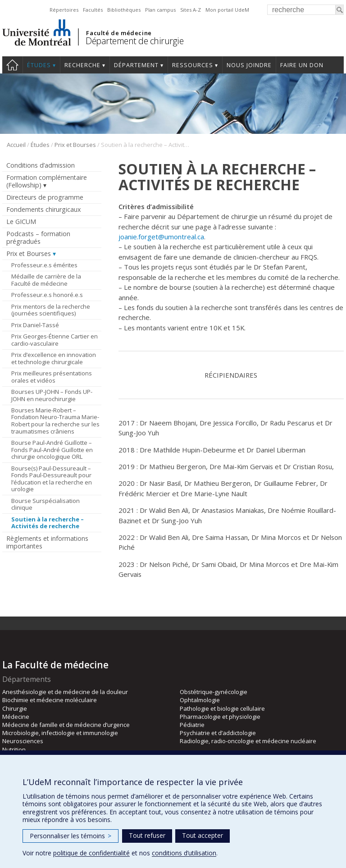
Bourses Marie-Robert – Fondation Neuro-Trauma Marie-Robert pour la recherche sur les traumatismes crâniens (55, 421)
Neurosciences (23, 741)
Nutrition (14, 749)
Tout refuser (147, 835)
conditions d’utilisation (184, 853)
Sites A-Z (191, 10)
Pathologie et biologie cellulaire (222, 708)
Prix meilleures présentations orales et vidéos (52, 377)
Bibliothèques (124, 10)
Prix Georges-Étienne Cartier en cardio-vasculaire (55, 340)
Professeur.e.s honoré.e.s (47, 295)
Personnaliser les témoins (71, 836)
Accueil (16, 145)
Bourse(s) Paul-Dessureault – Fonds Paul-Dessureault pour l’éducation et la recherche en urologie (52, 479)
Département (136, 65)
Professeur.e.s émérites (44, 265)
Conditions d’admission (41, 165)
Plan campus (160, 10)
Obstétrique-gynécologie (214, 692)
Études (39, 65)
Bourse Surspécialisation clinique (46, 504)
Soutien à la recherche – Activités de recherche (48, 523)
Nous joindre (249, 65)
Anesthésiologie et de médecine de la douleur (65, 692)
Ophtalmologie (200, 700)
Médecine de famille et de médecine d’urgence (66, 725)
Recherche (82, 65)
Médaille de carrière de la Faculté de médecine (46, 280)
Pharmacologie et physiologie (220, 717)
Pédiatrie (192, 725)
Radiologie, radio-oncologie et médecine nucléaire (248, 741)
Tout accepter (203, 835)
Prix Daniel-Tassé (35, 325)
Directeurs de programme (45, 197)
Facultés (93, 10)
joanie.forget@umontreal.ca (161, 237)
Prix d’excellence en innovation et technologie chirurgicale (54, 358)
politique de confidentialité (91, 853)
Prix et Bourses (75, 145)
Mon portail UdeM (227, 10)
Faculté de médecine (119, 33)
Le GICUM (21, 222)
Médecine (16, 717)
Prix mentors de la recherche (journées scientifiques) (51, 310)
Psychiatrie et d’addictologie (218, 733)
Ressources (193, 65)
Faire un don (302, 65)
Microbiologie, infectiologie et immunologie (60, 733)
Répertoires (64, 10)
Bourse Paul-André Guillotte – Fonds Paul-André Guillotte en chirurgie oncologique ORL (52, 450)
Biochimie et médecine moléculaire (50, 700)
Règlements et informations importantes (47, 542)
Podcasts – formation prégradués (38, 238)
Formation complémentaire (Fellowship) (47, 181)
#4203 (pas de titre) (12, 65)
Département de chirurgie (134, 41)
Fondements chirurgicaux (43, 209)
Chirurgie (15, 708)
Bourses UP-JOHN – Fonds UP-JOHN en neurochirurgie (52, 395)
